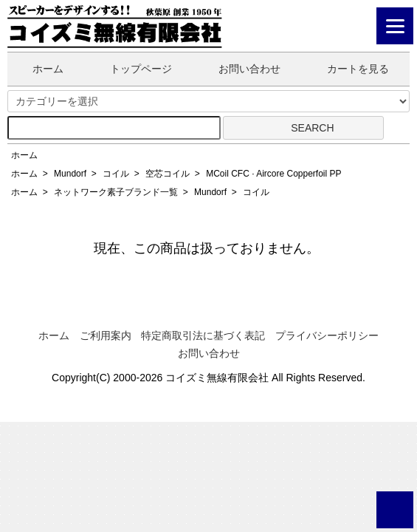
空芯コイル (168, 174)
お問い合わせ (239, 69)
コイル (116, 174)
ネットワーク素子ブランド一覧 (116, 192)
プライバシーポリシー (327, 335)
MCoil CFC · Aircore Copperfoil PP (273, 174)
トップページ (130, 69)
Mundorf (70, 174)
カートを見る (347, 69)
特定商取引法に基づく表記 (203, 335)
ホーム (37, 69)
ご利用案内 (106, 335)
